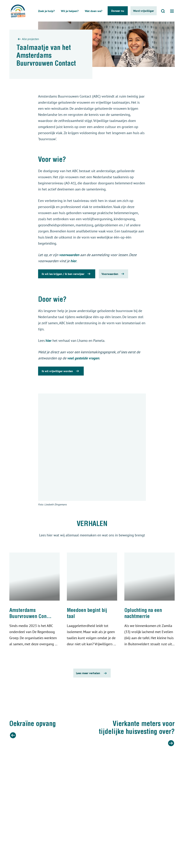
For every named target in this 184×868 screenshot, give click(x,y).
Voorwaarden (113, 274)
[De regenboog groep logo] (17, 11)
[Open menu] (172, 11)
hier (73, 261)
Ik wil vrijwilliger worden (61, 371)
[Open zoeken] (163, 11)
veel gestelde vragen (83, 358)
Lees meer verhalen (92, 673)
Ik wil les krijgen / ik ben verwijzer (67, 274)
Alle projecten (28, 39)
